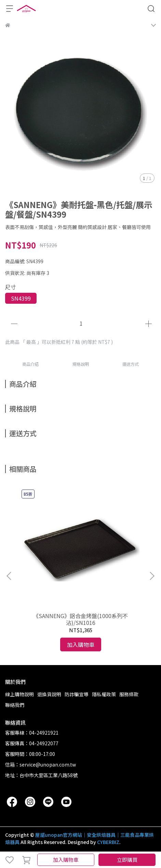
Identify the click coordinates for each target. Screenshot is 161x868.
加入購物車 (66, 860)
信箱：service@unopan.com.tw (41, 764)
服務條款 (129, 694)
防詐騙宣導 (77, 694)
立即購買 (127, 860)
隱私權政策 (104, 694)
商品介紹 (30, 364)
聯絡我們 (15, 705)
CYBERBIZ (108, 842)
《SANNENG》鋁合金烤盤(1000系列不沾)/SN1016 (80, 619)
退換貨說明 (49, 694)
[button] (152, 576)
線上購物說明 (19, 694)
